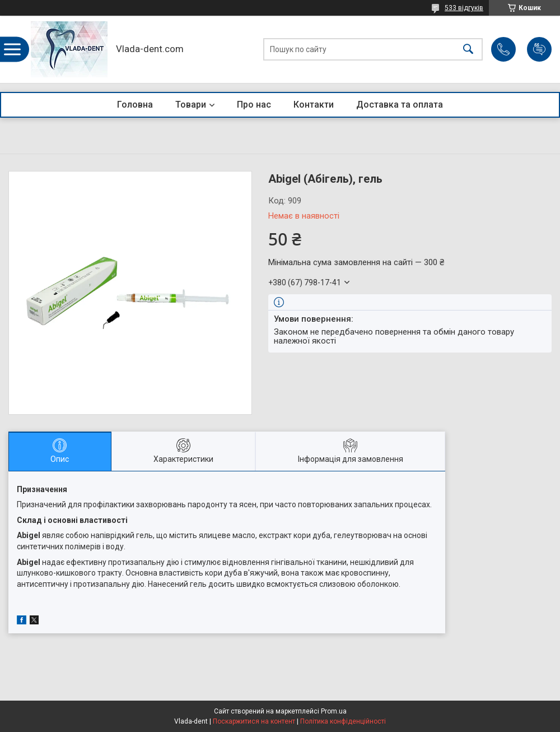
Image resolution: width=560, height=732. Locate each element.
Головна (135, 105)
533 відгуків (464, 8)
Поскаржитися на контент (254, 721)
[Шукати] (468, 50)
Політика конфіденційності (343, 721)
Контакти (314, 105)
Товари (191, 105)
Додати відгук (539, 49)
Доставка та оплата (400, 105)
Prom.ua (334, 711)
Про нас (254, 105)
